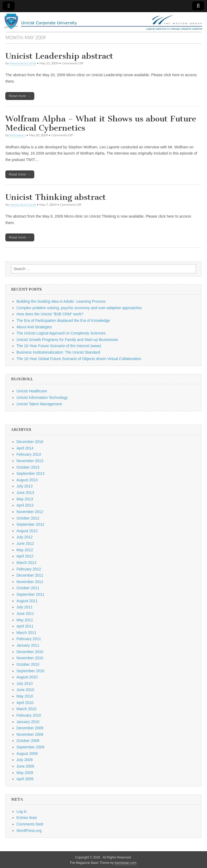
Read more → (20, 96)
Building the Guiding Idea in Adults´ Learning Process (61, 301)
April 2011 (25, 626)
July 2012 (25, 537)
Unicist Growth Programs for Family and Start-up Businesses (67, 340)
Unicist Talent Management (39, 404)
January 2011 (28, 645)
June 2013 (25, 493)
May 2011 (25, 620)
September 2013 (30, 473)
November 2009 (30, 734)
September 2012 (30, 524)
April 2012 (25, 556)
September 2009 (30, 747)
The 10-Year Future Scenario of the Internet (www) (59, 346)
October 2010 (28, 664)
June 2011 (25, 613)
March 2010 (26, 709)
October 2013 (28, 467)
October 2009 (28, 741)
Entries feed (27, 818)
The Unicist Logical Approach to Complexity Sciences (61, 333)
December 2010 (30, 652)
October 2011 (28, 588)
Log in (22, 811)
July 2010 (25, 684)
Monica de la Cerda (23, 63)
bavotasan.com (126, 863)
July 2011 (25, 607)
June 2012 (25, 543)
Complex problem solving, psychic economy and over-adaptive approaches (79, 308)
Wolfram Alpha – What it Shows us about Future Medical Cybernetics (101, 123)
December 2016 (30, 442)
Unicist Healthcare (32, 391)
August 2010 (27, 677)
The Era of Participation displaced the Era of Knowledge (63, 320)
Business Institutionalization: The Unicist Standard (58, 352)
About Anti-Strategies (34, 327)
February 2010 (29, 715)
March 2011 (26, 633)
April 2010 (25, 703)
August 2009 (27, 754)
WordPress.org (29, 831)
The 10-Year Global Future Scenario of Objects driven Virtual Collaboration (79, 359)
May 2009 (25, 773)
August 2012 (27, 531)
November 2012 (30, 512)
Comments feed (30, 824)
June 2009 (25, 766)
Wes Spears (18, 135)
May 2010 (25, 696)
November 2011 (30, 582)
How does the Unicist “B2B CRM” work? (50, 314)
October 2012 (28, 518)
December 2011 (30, 575)
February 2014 (29, 454)
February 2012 (29, 569)
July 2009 (25, 760)
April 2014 (25, 448)
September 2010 (30, 671)
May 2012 (25, 550)
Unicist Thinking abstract (56, 197)
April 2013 (25, 505)
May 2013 (25, 499)
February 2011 (29, 639)
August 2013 (27, 480)
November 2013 (30, 461)
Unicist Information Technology (42, 398)
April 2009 (25, 779)
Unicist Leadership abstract (59, 56)
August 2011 (27, 601)
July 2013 (25, 486)
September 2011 (30, 594)
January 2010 (28, 722)
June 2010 (25, 690)
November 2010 (30, 658)
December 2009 (30, 728)
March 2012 (26, 563)
